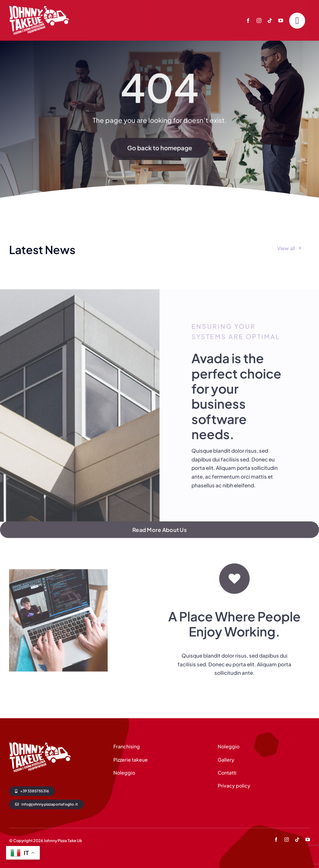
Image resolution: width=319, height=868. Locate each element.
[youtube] (281, 20)
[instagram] (259, 20)
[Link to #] (297, 21)
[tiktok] (270, 20)
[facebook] (248, 20)
